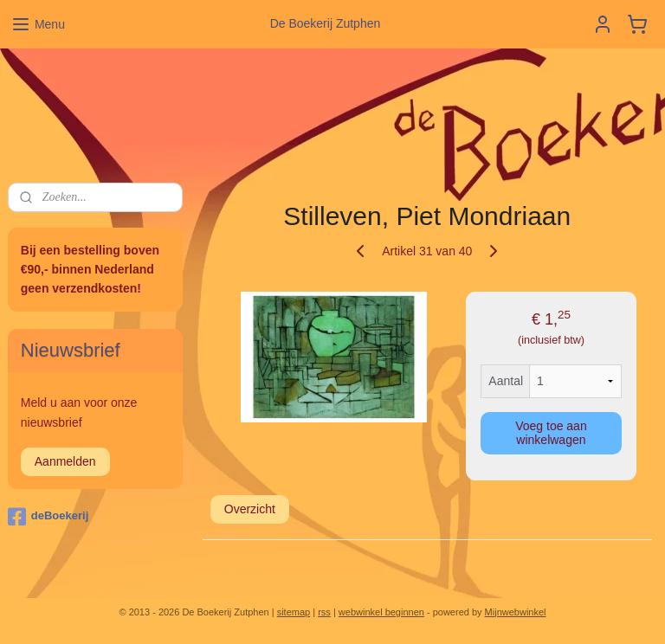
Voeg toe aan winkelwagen (552, 433)
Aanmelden (65, 461)
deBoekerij (48, 517)
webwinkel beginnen (381, 612)
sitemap (294, 612)
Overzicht (250, 509)
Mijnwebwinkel (516, 612)
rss (324, 612)
